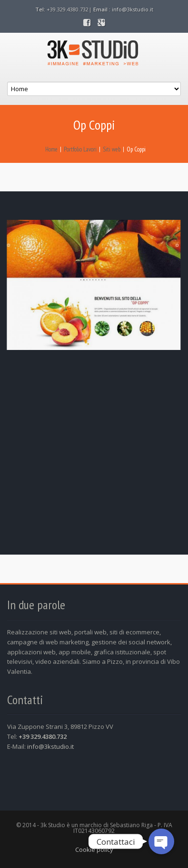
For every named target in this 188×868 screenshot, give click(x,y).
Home (51, 149)
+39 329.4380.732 (43, 736)
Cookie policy (94, 849)
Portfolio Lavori (80, 149)
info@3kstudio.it (133, 9)
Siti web (112, 149)
